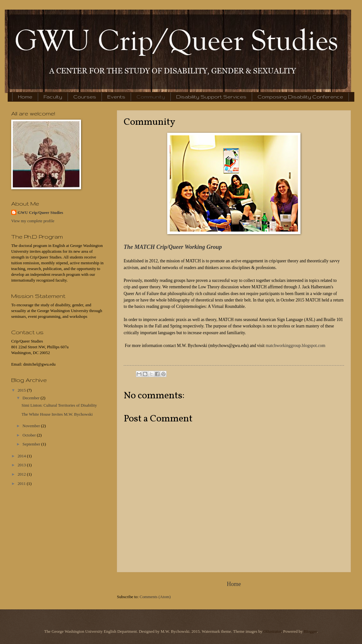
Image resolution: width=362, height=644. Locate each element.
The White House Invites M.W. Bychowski (57, 414)
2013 (22, 465)
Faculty (53, 97)
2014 (22, 456)
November (32, 426)
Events (116, 97)
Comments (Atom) (155, 597)
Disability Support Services (211, 97)
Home (25, 97)
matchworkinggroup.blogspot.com (295, 346)
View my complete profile (33, 221)
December (31, 398)
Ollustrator (272, 631)
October (30, 435)
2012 (22, 474)
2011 (22, 484)
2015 (22, 390)
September (32, 444)
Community (151, 97)
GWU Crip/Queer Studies (40, 213)
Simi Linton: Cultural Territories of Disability (59, 405)
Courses (85, 97)
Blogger (310, 631)
